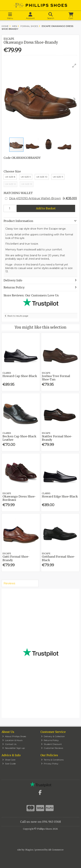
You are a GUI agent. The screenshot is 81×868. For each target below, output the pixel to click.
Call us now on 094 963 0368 (40, 822)
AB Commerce (56, 850)
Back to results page (18, 316)
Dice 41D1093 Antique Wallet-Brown (43, 198)
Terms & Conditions (52, 760)
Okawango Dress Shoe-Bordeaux (19, 498)
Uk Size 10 (42, 177)
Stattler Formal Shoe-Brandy (57, 438)
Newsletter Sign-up (14, 748)
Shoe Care (9, 760)
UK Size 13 (27, 184)
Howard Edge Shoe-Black (60, 496)
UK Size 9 (26, 177)
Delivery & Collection (53, 736)
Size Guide (9, 764)
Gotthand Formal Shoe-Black (58, 558)
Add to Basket (46, 208)
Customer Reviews (52, 748)
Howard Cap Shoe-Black (20, 376)
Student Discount (51, 744)
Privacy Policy (50, 764)
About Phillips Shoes (14, 736)
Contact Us (9, 744)
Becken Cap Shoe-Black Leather (19, 438)
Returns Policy (50, 740)
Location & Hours (12, 740)
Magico (29, 850)
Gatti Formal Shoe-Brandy (16, 558)
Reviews (9, 583)
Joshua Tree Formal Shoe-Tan (56, 378)
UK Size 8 (10, 177)
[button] (74, 66)
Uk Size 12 (11, 184)
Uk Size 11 (58, 177)
